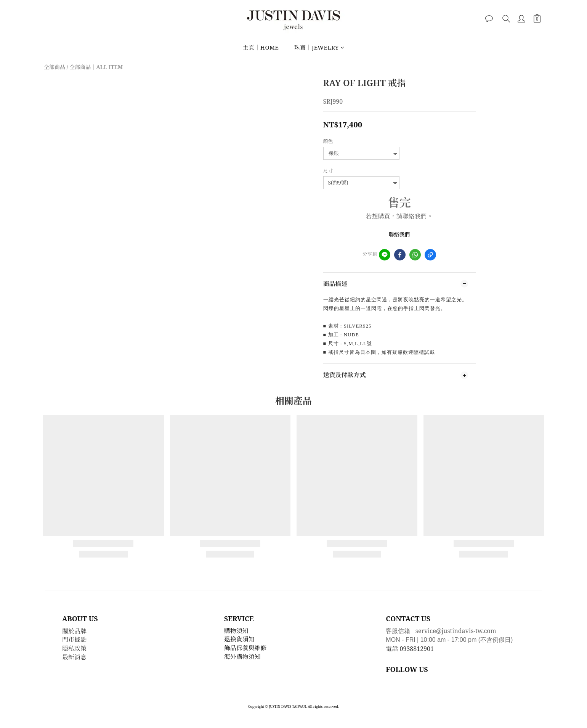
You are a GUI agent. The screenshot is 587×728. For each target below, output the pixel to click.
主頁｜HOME (261, 47)
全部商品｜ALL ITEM (96, 67)
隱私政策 (74, 648)
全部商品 (55, 67)
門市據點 (74, 640)
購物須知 (236, 631)
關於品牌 (74, 631)
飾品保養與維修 (245, 648)
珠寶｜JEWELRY (319, 47)
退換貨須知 (239, 639)
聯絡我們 (399, 234)
